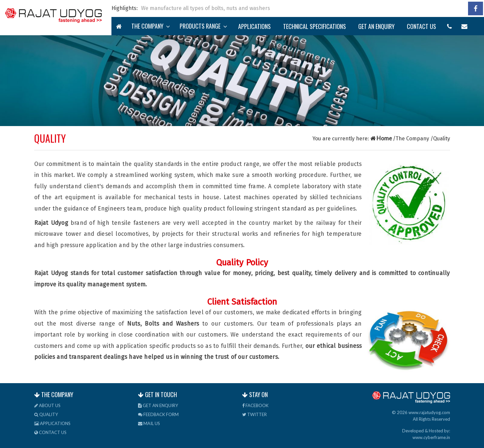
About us (47, 405)
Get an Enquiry (376, 26)
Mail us (149, 423)
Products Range (203, 26)
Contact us (421, 26)
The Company (151, 26)
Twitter (254, 414)
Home (382, 138)
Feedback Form (158, 414)
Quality (46, 414)
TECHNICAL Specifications (315, 26)
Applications (254, 26)
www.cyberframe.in (431, 437)
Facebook (255, 405)
